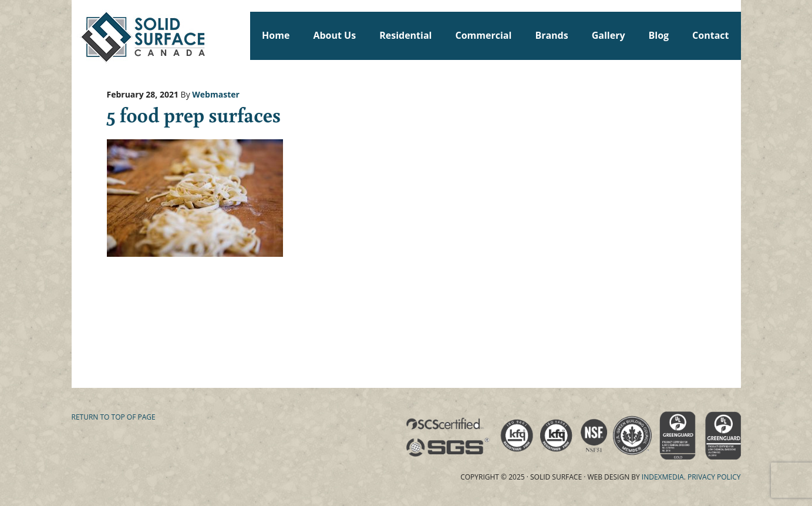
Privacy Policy (714, 477)
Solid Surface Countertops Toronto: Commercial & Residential (77, 35)
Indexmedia (663, 477)
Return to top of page (114, 417)
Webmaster (216, 94)
